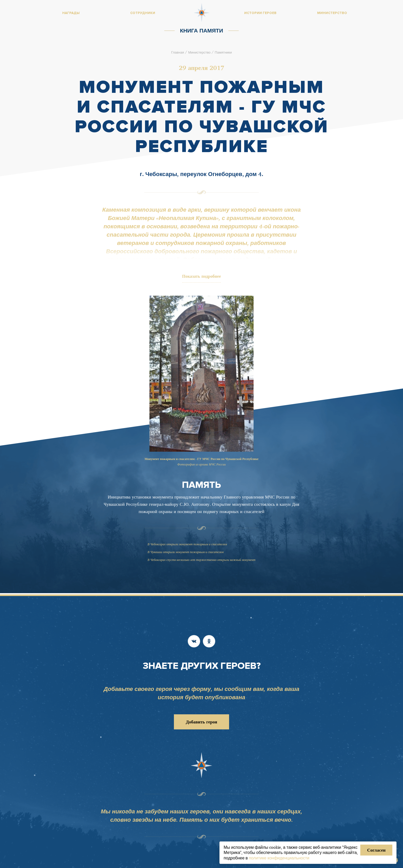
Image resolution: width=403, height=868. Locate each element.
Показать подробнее (202, 277)
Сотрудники (143, 13)
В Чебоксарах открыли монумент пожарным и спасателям (187, 545)
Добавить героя (201, 722)
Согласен (376, 850)
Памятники (223, 52)
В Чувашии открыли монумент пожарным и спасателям (186, 553)
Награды (71, 13)
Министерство (199, 52)
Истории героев (260, 13)
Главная (177, 52)
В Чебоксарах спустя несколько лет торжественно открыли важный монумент (201, 561)
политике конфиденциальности (279, 858)
